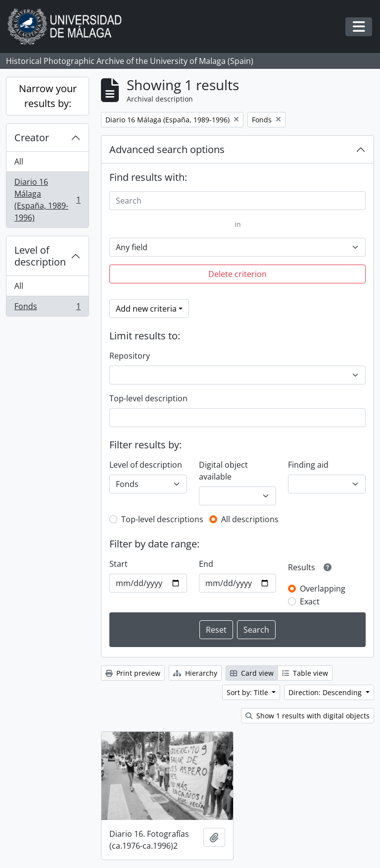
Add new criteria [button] (146, 309)
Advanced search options (167, 149)
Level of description (40, 256)
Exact (310, 601)
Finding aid (308, 465)
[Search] (237, 201)
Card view (252, 673)
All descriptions (250, 519)
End (206, 564)
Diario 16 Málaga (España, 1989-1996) (47, 200)
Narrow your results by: (48, 96)
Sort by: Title (248, 692)
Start (119, 564)
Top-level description (148, 398)
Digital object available (223, 471)
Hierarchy (195, 673)
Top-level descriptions (162, 519)
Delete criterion (237, 274)
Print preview (133, 673)
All (19, 162)
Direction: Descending (326, 692)
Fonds (47, 308)
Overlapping (323, 589)
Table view (305, 673)
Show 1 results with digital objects (308, 716)
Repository (130, 356)
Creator (32, 137)
